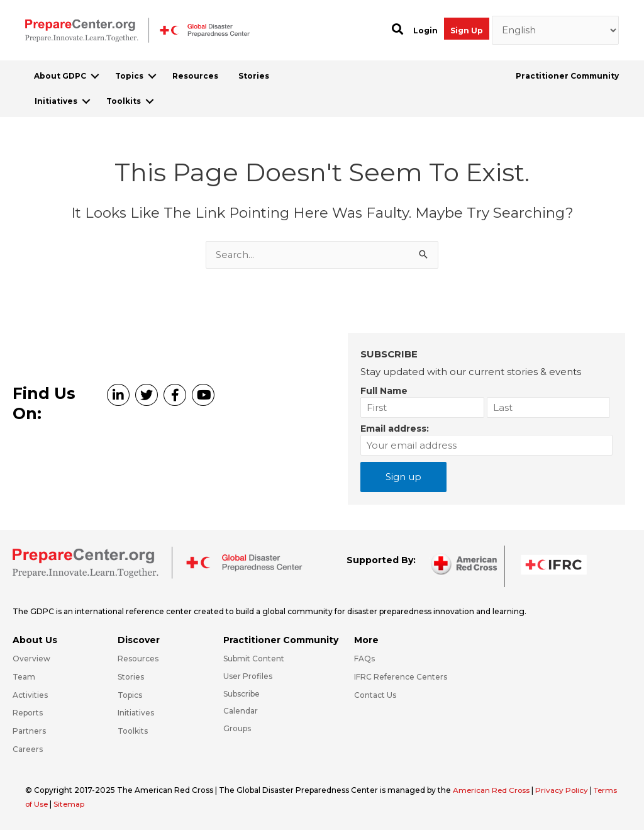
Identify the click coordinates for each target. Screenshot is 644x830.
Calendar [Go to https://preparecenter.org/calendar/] (241, 711)
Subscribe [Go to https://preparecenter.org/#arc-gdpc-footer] (241, 694)
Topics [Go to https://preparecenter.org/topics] (130, 695)
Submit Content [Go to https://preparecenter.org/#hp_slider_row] (254, 659)
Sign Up (467, 31)
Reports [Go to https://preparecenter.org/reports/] (28, 713)
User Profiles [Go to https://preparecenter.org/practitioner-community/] (248, 676)
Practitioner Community (567, 76)
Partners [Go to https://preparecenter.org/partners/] (29, 731)
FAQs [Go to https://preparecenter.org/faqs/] (364, 659)
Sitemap (97, 804)
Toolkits (124, 101)
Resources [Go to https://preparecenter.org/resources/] (138, 659)
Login (425, 31)
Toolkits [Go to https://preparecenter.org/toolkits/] (133, 731)
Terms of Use (51, 804)
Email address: (395, 429)
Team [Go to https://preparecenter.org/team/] (24, 677)
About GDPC (60, 76)
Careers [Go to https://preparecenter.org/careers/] (28, 749)
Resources (195, 76)
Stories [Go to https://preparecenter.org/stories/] (131, 677)
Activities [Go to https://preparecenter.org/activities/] (30, 695)
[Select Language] (556, 30)
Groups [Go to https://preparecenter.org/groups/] (237, 728)
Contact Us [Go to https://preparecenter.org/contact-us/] (375, 695)
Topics (129, 76)
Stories (254, 76)
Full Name (384, 391)
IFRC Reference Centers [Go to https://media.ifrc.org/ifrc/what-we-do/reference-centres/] (401, 677)
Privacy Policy (565, 790)
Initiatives (56, 101)
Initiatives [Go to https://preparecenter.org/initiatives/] (136, 713)
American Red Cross (493, 790)
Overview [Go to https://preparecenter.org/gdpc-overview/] (31, 659)
